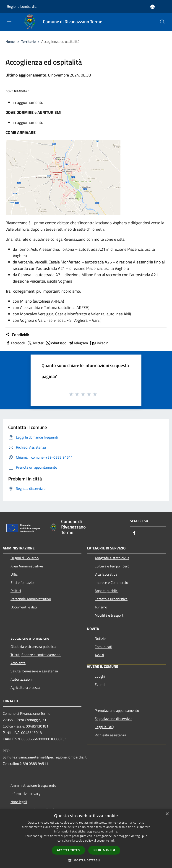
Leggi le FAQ (104, 727)
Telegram (78, 343)
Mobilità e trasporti (109, 615)
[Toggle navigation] (9, 21)
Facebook (15, 343)
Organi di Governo (25, 558)
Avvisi (99, 655)
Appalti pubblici (107, 591)
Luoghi (100, 676)
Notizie (100, 638)
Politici (16, 591)
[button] (86, 860)
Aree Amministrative (27, 566)
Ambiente (18, 663)
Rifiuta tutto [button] (104, 850)
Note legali (19, 802)
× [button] (167, 814)
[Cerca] (162, 22)
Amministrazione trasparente (33, 785)
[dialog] (86, 839)
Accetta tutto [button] (68, 850)
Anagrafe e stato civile (112, 558)
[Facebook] (134, 533)
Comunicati (103, 647)
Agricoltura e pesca (25, 687)
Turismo (101, 607)
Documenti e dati (24, 607)
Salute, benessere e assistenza (34, 671)
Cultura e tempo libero (112, 566)
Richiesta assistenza (110, 735)
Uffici (14, 574)
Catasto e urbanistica (111, 599)
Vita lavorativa (106, 574)
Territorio (28, 41)
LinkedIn (99, 343)
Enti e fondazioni (23, 582)
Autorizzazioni (22, 679)
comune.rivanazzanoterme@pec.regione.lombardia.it (45, 757)
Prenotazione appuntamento (117, 710)
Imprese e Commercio (111, 582)
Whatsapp (56, 343)
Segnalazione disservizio (113, 719)
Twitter (35, 343)
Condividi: (17, 335)
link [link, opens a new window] (112, 841)
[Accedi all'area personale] (152, 7)
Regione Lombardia (22, 6)
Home (10, 41)
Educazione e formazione (30, 638)
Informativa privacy (26, 794)
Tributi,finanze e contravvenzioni (36, 655)
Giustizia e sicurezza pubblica (33, 646)
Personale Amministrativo (31, 599)
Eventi (100, 684)
